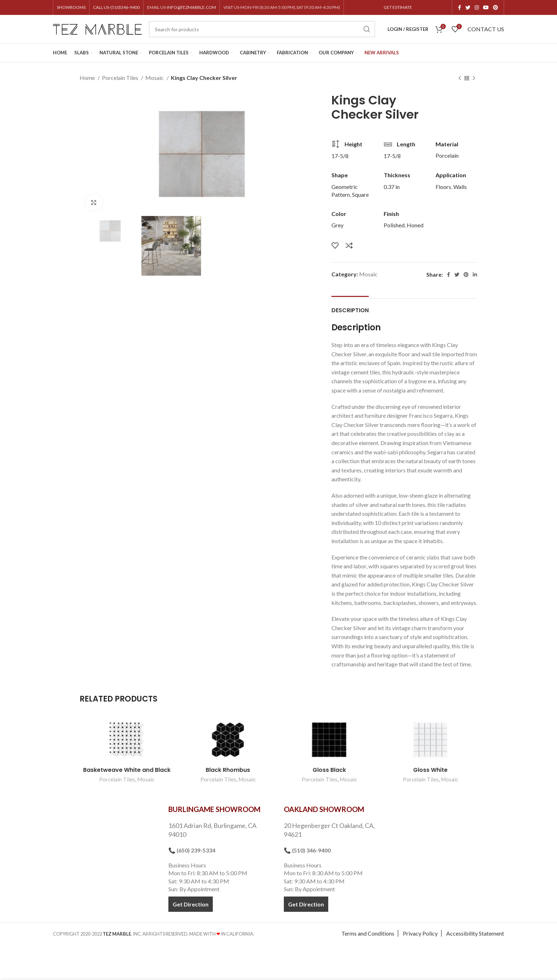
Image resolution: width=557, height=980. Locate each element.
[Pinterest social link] (496, 7)
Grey (337, 225)
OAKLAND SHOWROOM (324, 812)
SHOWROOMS (71, 7)
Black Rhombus (228, 772)
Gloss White (430, 772)
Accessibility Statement (475, 936)
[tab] (350, 309)
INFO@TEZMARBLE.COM (191, 7)
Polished (394, 225)
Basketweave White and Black (127, 772)
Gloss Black (329, 772)
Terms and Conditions (368, 936)
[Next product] (474, 78)
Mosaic (155, 78)
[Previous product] (460, 78)
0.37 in (392, 187)
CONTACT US (486, 29)
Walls (460, 187)
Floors (443, 187)
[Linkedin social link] (475, 275)
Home (88, 78)
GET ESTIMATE (398, 7)
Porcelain (447, 155)
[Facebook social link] (459, 7)
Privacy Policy (420, 936)
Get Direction (191, 906)
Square (360, 194)
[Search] (262, 29)
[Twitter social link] (468, 7)
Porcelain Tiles (121, 78)
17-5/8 (340, 156)
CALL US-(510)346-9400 (116, 7)
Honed (415, 225)
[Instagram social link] (477, 7)
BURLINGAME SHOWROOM (214, 812)
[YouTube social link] (486, 7)
